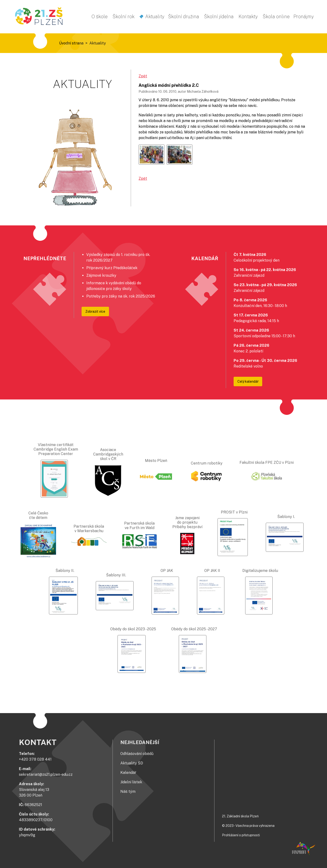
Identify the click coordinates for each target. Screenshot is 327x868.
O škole (100, 17)
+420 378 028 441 (35, 759)
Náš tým (128, 791)
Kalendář (128, 773)
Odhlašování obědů (137, 754)
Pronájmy (304, 17)
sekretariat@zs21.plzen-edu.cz (46, 774)
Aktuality (155, 17)
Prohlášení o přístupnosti (241, 835)
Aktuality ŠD (132, 763)
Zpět (143, 76)
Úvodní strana (71, 43)
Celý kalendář (248, 381)
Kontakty (248, 17)
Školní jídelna (219, 17)
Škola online (276, 17)
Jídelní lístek (131, 782)
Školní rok (124, 17)
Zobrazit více (95, 311)
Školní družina (184, 17)
